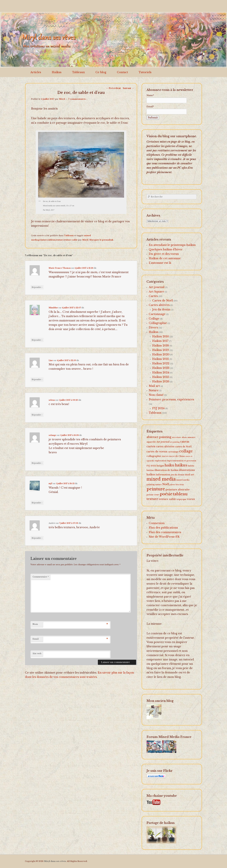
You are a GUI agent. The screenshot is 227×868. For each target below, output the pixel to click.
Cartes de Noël (163, 301)
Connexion (157, 523)
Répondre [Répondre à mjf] (37, 503)
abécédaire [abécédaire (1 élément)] (177, 437)
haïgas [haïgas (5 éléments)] (160, 466)
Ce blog (101, 72)
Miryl (62, 99)
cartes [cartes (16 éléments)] (151, 446)
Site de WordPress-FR (164, 537)
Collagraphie (158, 323)
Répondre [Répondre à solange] (37, 463)
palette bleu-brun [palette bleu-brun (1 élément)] (177, 485)
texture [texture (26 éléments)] (152, 499)
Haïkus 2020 (161, 355)
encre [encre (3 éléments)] (165, 456)
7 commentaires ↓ (78, 99)
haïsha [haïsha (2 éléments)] (191, 466)
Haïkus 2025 (161, 377)
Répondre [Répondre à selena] (37, 415)
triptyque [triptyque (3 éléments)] (181, 499)
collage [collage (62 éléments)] (186, 451)
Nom (35, 624)
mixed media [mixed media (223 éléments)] (161, 479)
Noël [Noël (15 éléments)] (166, 484)
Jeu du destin (161, 309)
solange (52, 435)
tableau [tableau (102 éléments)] (180, 494)
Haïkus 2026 (161, 381)
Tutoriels (145, 72)
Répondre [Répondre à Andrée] (37, 538)
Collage (154, 319)
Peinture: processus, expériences (171, 400)
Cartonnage (157, 314)
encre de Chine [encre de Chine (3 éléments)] (177, 456)
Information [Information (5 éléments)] (163, 475)
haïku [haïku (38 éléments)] (170, 465)
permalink (108, 240)
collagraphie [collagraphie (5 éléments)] (154, 456)
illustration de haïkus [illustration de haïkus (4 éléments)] (166, 470)
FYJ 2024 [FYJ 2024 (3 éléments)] (151, 466)
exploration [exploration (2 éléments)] (160, 461)
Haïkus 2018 (161, 346)
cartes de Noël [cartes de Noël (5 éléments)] (183, 447)
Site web (37, 653)
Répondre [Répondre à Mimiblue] (37, 340)
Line (51, 360)
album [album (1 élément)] (184, 437)
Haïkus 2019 (161, 350)
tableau (52, 240)
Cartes (153, 296)
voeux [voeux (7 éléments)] (191, 499)
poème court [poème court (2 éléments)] (153, 495)
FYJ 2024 (158, 408)
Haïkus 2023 (161, 368)
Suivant (128, 88)
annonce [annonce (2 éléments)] (191, 437)
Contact (122, 72)
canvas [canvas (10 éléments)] (185, 442)
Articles (36, 72)
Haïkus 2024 (161, 373)
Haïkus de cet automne (165, 258)
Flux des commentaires (165, 532)
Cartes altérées (159, 305)
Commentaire (41, 577)
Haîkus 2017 (160, 341)
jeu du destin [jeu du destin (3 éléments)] (178, 475)
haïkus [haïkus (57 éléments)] (181, 465)
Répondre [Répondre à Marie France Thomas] (37, 287)
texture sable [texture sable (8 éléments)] (167, 499)
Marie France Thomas (60, 268)
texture (60, 240)
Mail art (154, 386)
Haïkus (57, 72)
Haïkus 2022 (161, 363)
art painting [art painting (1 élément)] (175, 442)
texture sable (71, 240)
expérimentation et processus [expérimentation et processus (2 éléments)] (181, 461)
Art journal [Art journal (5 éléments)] (163, 442)
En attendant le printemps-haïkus (172, 245)
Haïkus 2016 (161, 336)
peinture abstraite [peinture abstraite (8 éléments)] (178, 490)
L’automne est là (160, 263)
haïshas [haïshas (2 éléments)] (150, 470)
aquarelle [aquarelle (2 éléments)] (151, 442)
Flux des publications (163, 528)
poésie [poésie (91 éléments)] (166, 494)
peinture (43, 240)
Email (36, 639)
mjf (50, 483)
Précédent (113, 88)
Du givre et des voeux (164, 254)
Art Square (156, 292)
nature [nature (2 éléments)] (158, 485)
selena (52, 400)
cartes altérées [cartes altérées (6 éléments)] (165, 447)
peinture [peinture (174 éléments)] (156, 489)
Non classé (156, 395)
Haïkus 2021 (161, 359)
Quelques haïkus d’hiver (166, 249)
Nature (154, 390)
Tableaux (78, 72)
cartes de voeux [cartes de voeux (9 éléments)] (157, 452)
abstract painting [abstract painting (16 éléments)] (159, 437)
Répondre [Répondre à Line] (37, 379)
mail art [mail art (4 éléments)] (189, 475)
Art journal (157, 287)
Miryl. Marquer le (92, 240)
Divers (153, 328)
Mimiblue (53, 308)
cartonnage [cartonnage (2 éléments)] (173, 452)
